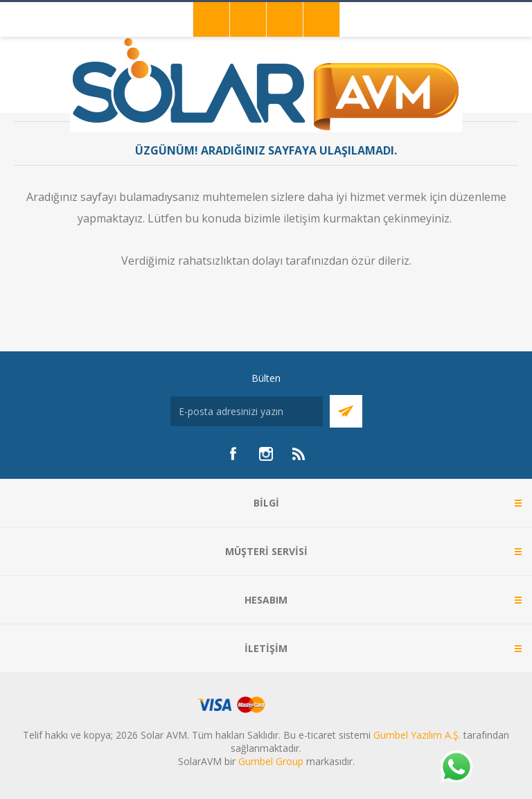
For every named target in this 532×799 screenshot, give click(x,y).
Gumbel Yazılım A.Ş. (417, 735)
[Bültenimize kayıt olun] (247, 411)
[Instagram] (266, 454)
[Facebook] (233, 454)
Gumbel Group (271, 761)
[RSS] (299, 454)
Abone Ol (346, 411)
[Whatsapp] (456, 768)
